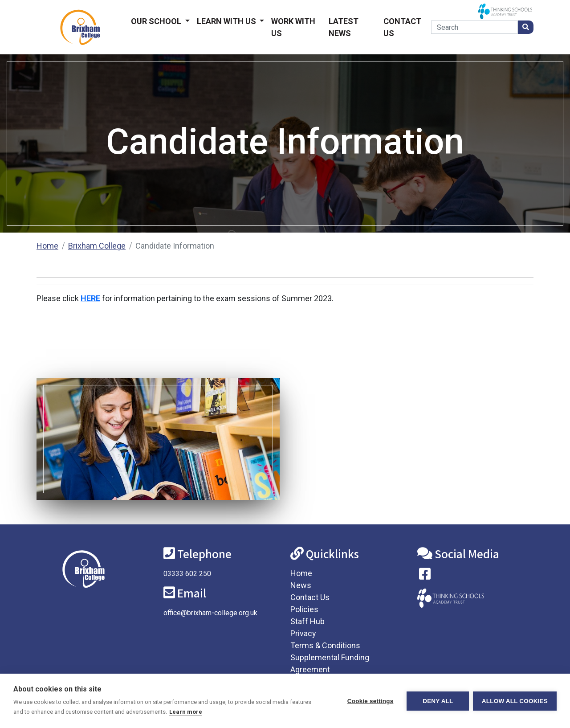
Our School (157, 21)
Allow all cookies (515, 701)
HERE (90, 298)
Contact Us (402, 27)
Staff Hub (307, 621)
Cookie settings (370, 701)
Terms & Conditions (325, 645)
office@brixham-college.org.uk (210, 613)
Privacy (303, 633)
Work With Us (293, 27)
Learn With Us (227, 21)
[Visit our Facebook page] (425, 576)
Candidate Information (175, 246)
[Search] (474, 27)
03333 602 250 (187, 574)
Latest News (344, 27)
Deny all (437, 701)
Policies (304, 609)
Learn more (186, 712)
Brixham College (97, 246)
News (301, 585)
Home (47, 246)
